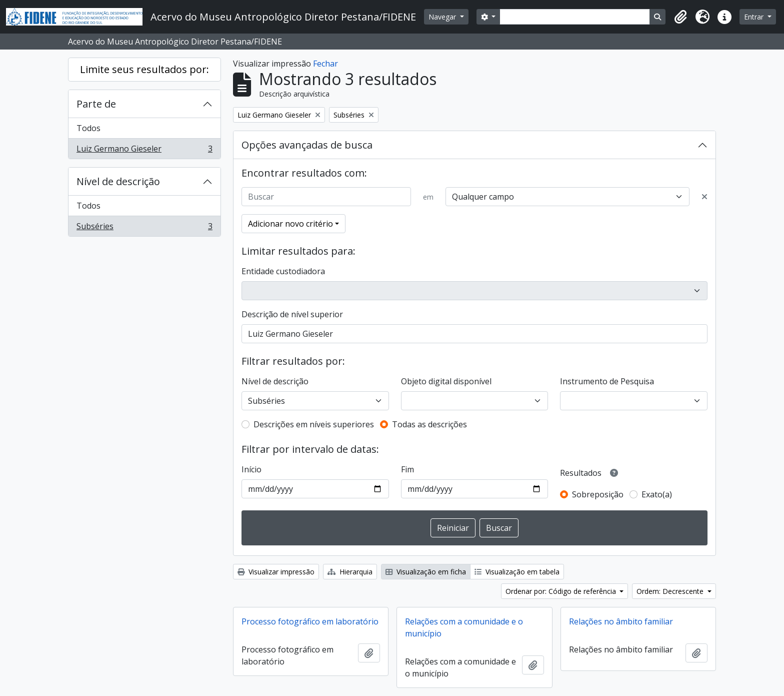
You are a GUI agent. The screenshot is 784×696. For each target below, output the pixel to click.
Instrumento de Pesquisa (607, 381)
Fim (407, 469)
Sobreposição (598, 494)
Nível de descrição (118, 181)
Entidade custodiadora (283, 271)
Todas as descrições (429, 424)
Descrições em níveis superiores (314, 424)
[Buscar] (326, 197)
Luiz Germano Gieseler (144, 151)
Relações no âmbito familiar (621, 621)
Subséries (144, 228)
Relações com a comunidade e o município (464, 627)
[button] (680, 17)
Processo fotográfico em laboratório (310, 621)
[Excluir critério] (704, 197)
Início (251, 469)
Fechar (325, 64)
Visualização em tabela (517, 572)
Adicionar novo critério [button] (290, 224)
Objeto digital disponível (446, 381)
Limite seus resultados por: (144, 69)
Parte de (96, 104)
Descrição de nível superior (292, 314)
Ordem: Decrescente (671, 591)
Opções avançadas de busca (307, 145)
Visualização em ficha (426, 572)
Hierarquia (350, 572)
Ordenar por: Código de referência (562, 591)
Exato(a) (657, 494)
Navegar (443, 17)
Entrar (755, 17)
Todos (88, 128)
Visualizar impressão (276, 572)
